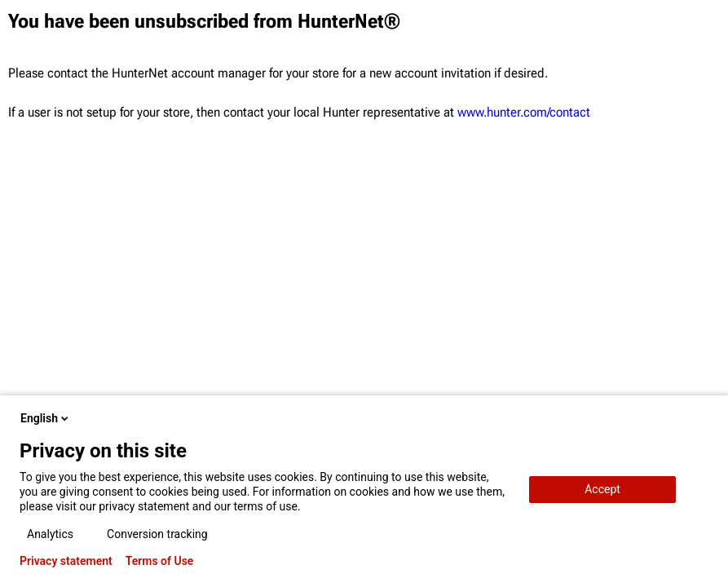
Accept (602, 489)
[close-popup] (702, 418)
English (46, 418)
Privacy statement (66, 561)
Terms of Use (160, 561)
